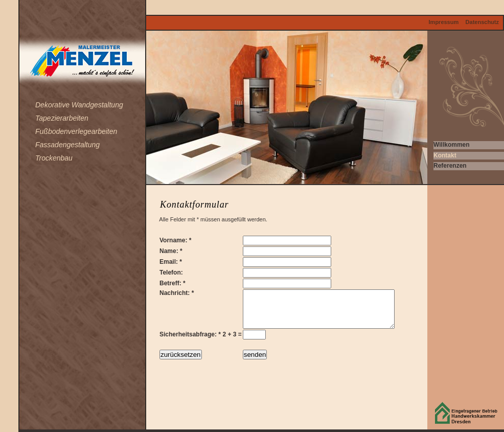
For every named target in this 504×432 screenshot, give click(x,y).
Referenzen (450, 166)
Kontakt (445, 155)
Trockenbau (54, 158)
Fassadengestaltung (67, 145)
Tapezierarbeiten (62, 118)
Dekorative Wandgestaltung (79, 105)
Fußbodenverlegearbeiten (76, 131)
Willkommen (452, 145)
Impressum (444, 22)
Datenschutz (482, 22)
